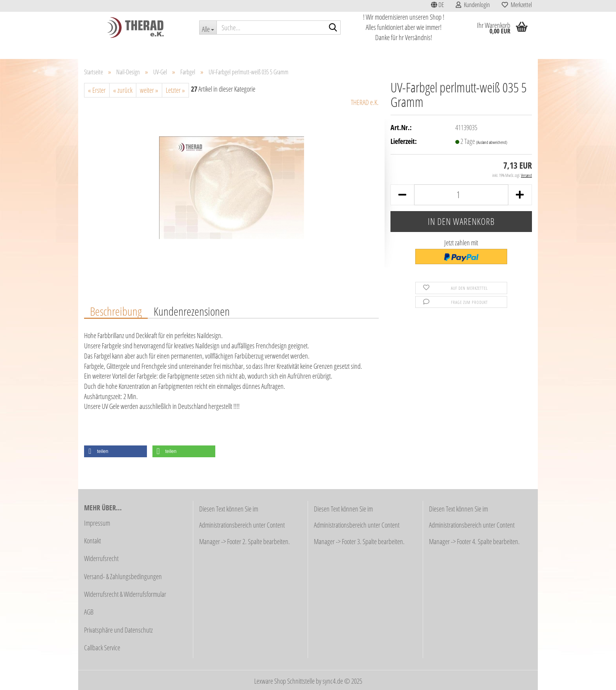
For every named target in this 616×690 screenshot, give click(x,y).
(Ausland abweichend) (492, 142)
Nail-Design (467, 50)
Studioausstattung (198, 50)
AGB (89, 612)
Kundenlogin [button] (473, 5)
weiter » (149, 90)
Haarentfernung (275, 50)
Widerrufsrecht (101, 558)
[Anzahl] (461, 195)
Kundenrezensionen (192, 311)
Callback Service (102, 648)
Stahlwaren (392, 50)
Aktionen (119, 50)
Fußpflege (313, 50)
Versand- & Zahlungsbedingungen (123, 576)
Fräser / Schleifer (352, 50)
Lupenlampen (429, 50)
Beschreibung (116, 311)
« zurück (123, 90)
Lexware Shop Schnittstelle (284, 681)
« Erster (97, 90)
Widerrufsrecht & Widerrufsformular (125, 594)
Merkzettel (517, 5)
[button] (437, 6)
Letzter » (175, 90)
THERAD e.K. (365, 102)
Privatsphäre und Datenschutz (118, 630)
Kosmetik (238, 50)
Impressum (97, 523)
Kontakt (93, 541)
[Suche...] (208, 28)
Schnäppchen (154, 50)
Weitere (499, 50)
